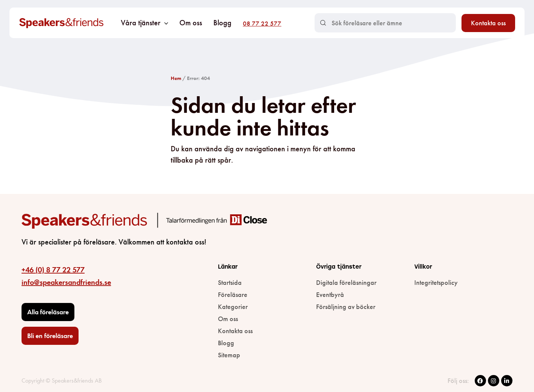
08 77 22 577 (262, 23)
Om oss (191, 23)
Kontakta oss (488, 23)
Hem (176, 78)
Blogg (222, 23)
